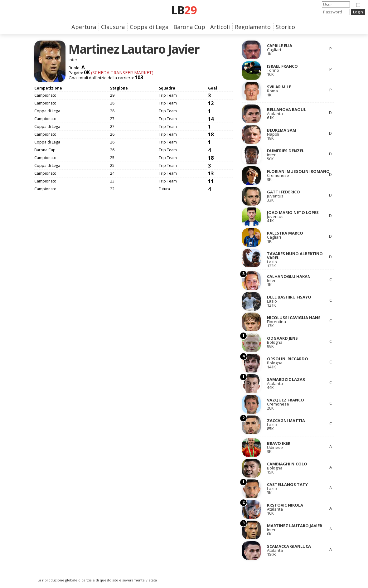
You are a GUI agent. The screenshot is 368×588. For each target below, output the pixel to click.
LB (184, 10)
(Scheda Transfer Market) (122, 73)
